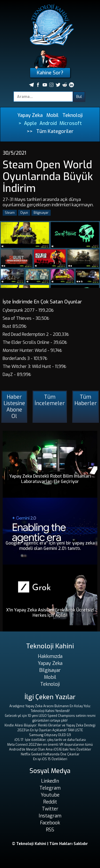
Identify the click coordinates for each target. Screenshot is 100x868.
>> (30, 131)
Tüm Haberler (86, 400)
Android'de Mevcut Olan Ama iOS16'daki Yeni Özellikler (50, 749)
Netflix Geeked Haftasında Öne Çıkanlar (50, 754)
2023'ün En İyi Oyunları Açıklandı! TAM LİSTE (50, 730)
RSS (50, 830)
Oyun (24, 213)
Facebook (50, 823)
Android (48, 123)
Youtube (50, 795)
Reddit (50, 802)
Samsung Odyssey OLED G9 (50, 735)
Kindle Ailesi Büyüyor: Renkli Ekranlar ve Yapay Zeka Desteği (50, 725)
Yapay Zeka (30, 115)
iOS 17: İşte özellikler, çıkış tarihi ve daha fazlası (50, 740)
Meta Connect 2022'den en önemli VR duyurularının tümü (50, 745)
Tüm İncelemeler (50, 400)
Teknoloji (73, 115)
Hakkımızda (50, 656)
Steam (10, 213)
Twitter (50, 809)
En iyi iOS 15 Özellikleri (50, 759)
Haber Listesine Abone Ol (14, 407)
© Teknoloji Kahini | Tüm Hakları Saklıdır (50, 844)
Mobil (53, 115)
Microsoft (71, 123)
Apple (30, 123)
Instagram (50, 816)
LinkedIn (50, 781)
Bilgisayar (41, 213)
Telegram (50, 788)
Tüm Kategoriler (55, 131)
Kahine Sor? (50, 73)
